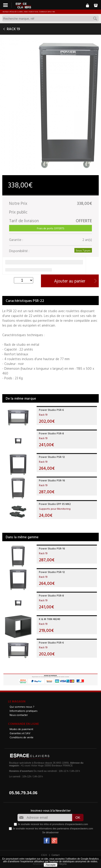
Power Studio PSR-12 (52, 457)
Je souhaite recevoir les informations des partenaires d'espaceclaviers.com (53, 828)
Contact (56, 855)
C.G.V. (44, 855)
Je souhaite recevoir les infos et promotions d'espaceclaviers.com (53, 824)
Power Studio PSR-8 (51, 433)
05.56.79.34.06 (23, 793)
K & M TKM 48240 (50, 619)
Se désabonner (50, 832)
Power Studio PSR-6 (51, 410)
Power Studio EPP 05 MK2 (55, 504)
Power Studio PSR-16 (52, 480)
